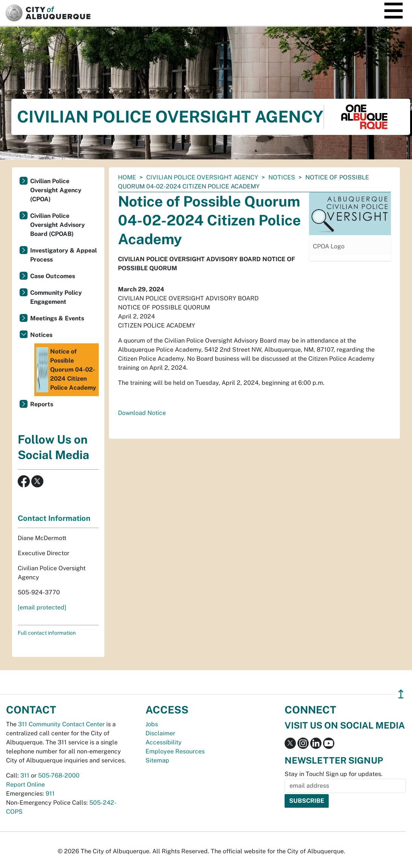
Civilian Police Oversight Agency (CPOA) (56, 190)
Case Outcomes (53, 276)
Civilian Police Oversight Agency (202, 177)
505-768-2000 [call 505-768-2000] (59, 775)
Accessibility (164, 742)
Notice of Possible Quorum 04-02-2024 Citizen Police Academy (66, 370)
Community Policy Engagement (56, 297)
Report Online (25, 785)
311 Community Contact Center (61, 724)
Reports (42, 404)
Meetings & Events (57, 318)
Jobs (152, 724)
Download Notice (142, 413)
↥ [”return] (401, 694)
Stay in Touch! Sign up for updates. (334, 774)
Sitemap (157, 760)
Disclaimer (160, 733)
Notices (282, 177)
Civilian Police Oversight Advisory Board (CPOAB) (57, 225)
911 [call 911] (50, 794)
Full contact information (47, 633)
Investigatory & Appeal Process (64, 255)
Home (127, 177)
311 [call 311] (25, 775)
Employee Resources (175, 751)
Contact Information (54, 518)
